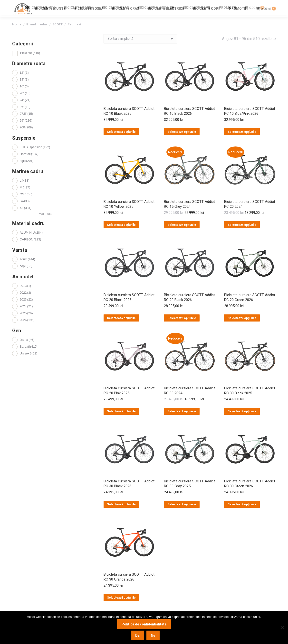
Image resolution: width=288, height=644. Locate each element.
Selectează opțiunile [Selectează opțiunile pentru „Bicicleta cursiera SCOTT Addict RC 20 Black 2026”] (182, 327)
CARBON (30, 248)
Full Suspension (35, 156)
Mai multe (46, 223)
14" (24, 88)
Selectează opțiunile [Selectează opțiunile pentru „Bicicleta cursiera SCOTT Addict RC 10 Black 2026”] (182, 141)
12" (24, 81)
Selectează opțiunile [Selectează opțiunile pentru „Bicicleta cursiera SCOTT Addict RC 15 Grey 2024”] (182, 234)
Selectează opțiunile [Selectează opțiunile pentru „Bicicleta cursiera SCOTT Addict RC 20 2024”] (242, 234)
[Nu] (282, 627)
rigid (27, 170)
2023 (26, 308)
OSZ (26, 203)
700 (26, 136)
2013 (25, 295)
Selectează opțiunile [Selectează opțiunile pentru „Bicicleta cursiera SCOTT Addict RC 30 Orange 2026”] (121, 606)
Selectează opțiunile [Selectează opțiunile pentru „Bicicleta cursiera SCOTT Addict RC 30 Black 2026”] (121, 513)
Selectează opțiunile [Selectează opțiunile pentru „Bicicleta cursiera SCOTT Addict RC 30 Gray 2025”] (182, 513)
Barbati (29, 355)
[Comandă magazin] (140, 48)
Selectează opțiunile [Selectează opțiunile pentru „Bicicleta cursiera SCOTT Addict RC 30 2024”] (182, 420)
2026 (27, 329)
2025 (27, 322)
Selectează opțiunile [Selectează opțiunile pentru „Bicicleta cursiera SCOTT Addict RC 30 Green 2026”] (242, 513)
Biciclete (30, 62)
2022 (25, 301)
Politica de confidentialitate (144, 624)
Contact (239, 5)
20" (25, 102)
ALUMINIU (31, 241)
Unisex (29, 362)
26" (25, 116)
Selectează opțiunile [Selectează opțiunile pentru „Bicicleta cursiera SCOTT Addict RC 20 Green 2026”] (242, 327)
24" (25, 109)
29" (26, 129)
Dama (27, 348)
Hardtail (29, 163)
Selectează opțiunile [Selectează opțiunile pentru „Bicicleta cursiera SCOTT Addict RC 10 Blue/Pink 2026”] (242, 141)
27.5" (26, 122)
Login (254, 5)
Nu (153, 635)
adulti (27, 268)
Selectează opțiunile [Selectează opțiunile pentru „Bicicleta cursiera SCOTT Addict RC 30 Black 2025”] (242, 420)
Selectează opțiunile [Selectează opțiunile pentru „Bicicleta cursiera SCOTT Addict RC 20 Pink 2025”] (121, 420)
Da (137, 635)
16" (24, 95)
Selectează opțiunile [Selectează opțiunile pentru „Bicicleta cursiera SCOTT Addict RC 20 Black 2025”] (121, 327)
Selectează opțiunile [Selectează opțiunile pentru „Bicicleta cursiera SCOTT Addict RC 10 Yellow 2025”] (121, 234)
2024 (26, 315)
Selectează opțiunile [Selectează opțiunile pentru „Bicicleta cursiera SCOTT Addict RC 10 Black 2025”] (121, 141)
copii (26, 275)
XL (26, 217)
